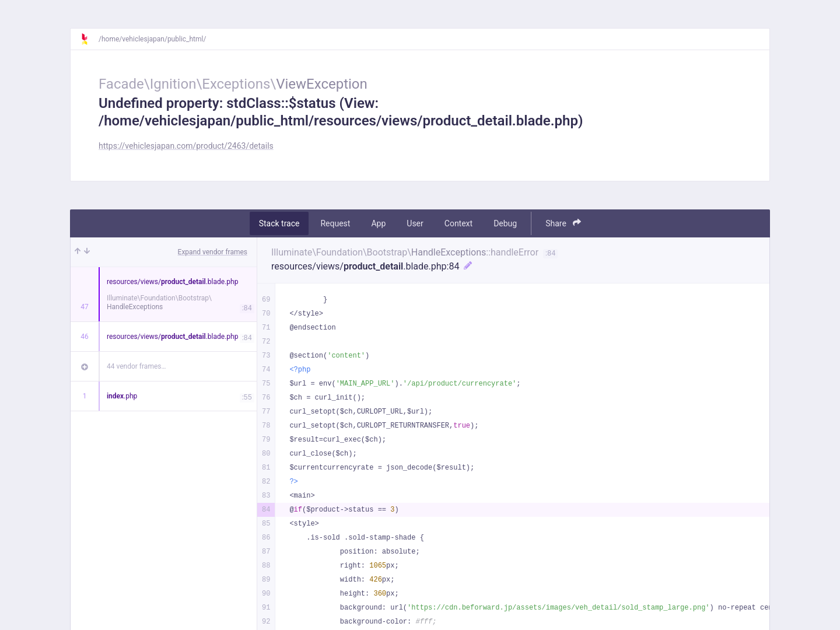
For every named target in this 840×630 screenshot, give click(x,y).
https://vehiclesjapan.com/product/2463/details (186, 146)
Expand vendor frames (213, 252)
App (378, 223)
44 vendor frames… (136, 366)
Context (459, 223)
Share (563, 223)
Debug (505, 223)
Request (335, 223)
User (415, 223)
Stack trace (279, 223)
